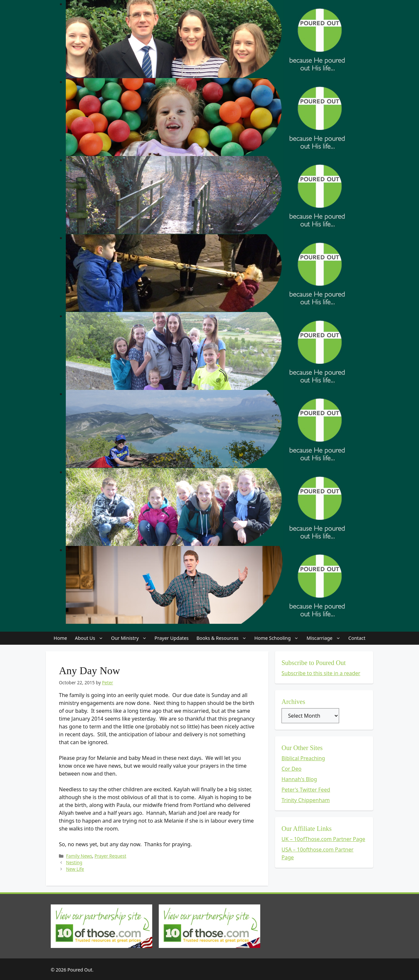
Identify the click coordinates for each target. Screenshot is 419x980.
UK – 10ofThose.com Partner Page (323, 839)
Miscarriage (325, 638)
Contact (357, 638)
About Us (91, 638)
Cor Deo (291, 769)
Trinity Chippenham (306, 800)
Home (60, 638)
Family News (79, 856)
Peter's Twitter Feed (306, 790)
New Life (75, 869)
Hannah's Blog (299, 779)
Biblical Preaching (303, 758)
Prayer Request (110, 856)
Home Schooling (278, 638)
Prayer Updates (172, 638)
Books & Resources (223, 638)
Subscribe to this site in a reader (321, 673)
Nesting (74, 862)
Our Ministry (131, 638)
